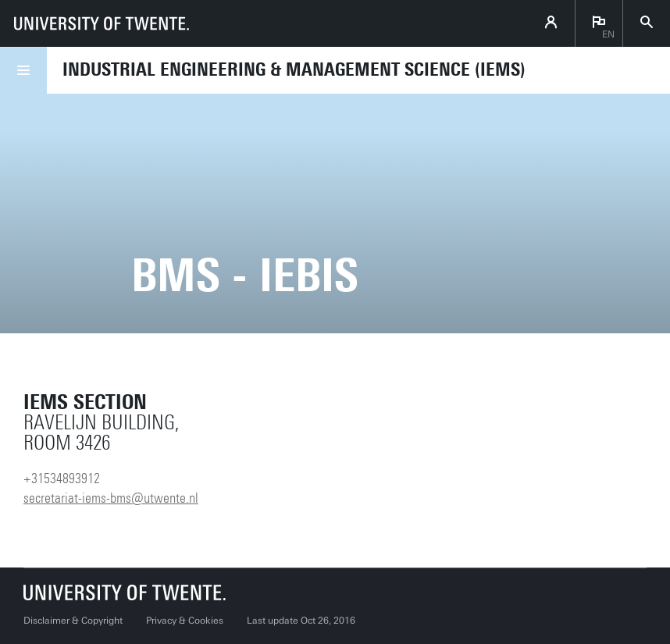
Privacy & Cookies (185, 621)
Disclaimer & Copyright (73, 621)
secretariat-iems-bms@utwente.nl (111, 498)
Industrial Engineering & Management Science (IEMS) (294, 69)
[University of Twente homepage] (102, 23)
